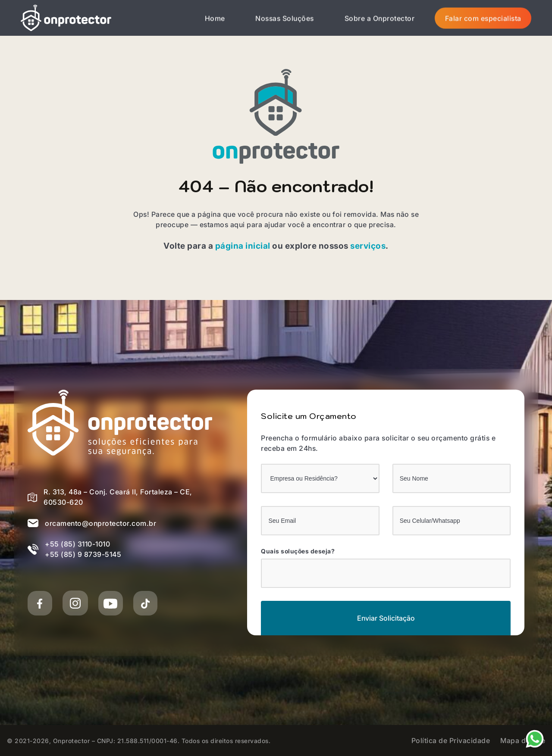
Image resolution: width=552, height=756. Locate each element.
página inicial (243, 246)
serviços (368, 246)
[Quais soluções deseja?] (270, 572)
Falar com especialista (483, 18)
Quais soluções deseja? (298, 551)
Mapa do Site (523, 740)
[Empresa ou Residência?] (320, 478)
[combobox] (386, 573)
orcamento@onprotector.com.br (100, 523)
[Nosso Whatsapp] (535, 738)
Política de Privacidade (451, 740)
